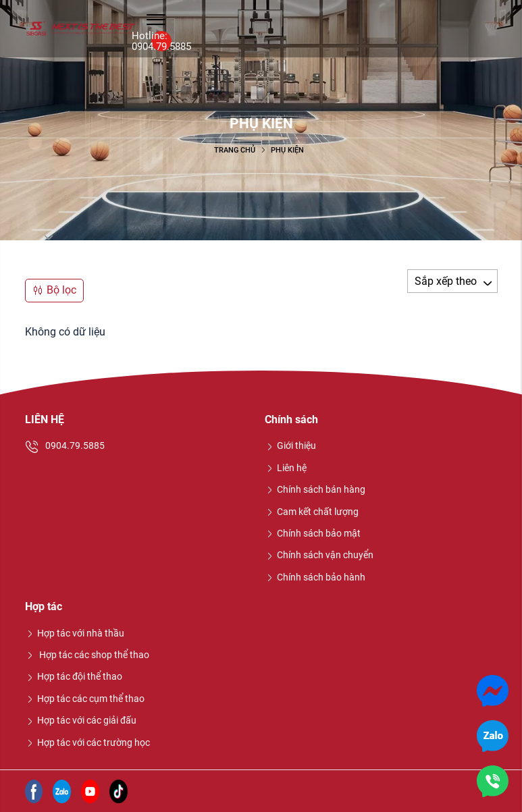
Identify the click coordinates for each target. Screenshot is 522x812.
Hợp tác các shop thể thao (87, 655)
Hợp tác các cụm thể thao (85, 699)
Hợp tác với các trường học (88, 742)
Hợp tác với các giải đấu (81, 720)
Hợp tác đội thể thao (74, 676)
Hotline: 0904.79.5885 (161, 41)
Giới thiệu (291, 445)
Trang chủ (235, 150)
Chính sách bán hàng (315, 489)
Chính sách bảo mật (313, 533)
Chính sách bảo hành (315, 577)
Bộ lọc (54, 290)
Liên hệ (286, 468)
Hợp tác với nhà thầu (75, 633)
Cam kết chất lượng (312, 512)
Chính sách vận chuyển (319, 555)
